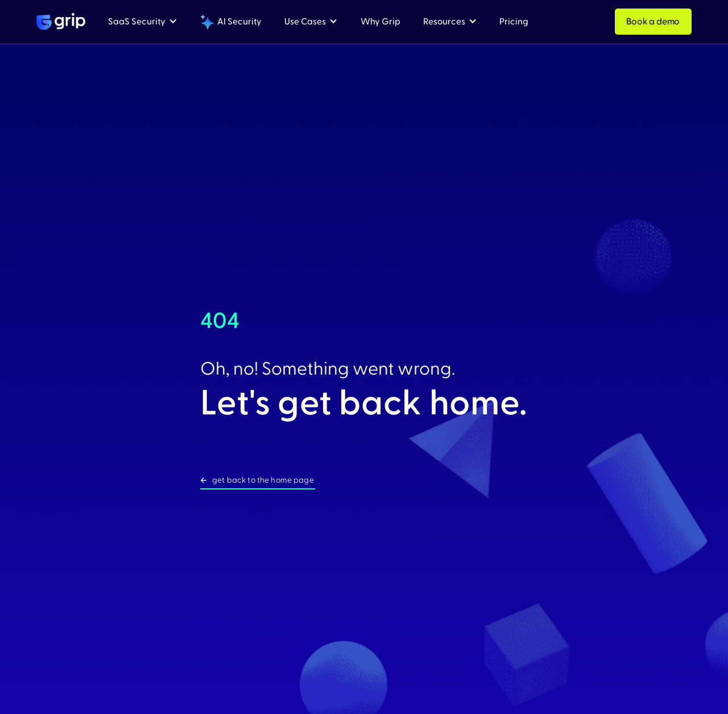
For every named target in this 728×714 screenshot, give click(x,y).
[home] (61, 22)
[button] (143, 22)
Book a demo (653, 22)
